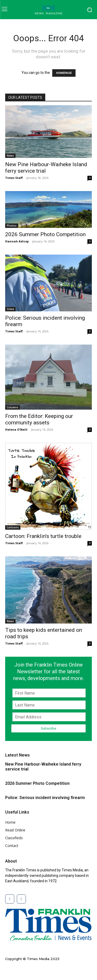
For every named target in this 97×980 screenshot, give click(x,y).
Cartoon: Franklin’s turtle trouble (43, 536)
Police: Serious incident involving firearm (45, 798)
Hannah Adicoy (17, 241)
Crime (10, 309)
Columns (13, 407)
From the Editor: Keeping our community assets (39, 419)
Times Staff (14, 178)
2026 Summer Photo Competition (45, 234)
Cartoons (13, 527)
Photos (12, 226)
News (10, 156)
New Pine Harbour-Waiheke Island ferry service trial (43, 767)
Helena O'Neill (16, 429)
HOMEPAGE (64, 73)
